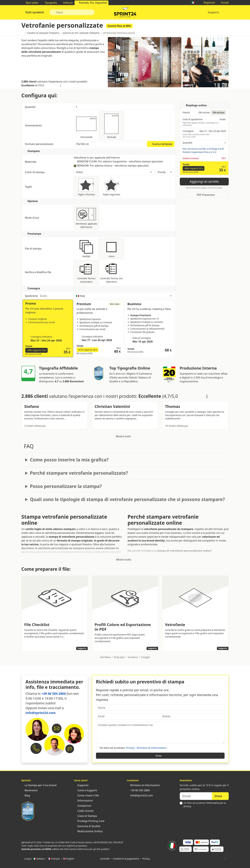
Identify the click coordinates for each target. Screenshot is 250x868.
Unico (111, 248)
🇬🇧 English (69, 859)
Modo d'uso (48, 218)
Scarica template (161, 144)
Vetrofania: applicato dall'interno (86, 218)
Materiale (48, 162)
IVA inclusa (204, 112)
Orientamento (34, 125)
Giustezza (133, 657)
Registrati (208, 3)
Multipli (86, 248)
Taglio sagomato (111, 187)
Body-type (119, 657)
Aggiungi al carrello (204, 181)
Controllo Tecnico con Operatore (111, 272)
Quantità (31, 107)
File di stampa (48, 249)
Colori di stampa (48, 172)
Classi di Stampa (86, 816)
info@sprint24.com (41, 713)
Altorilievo (105, 657)
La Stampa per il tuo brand (39, 785)
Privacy (146, 859)
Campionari (83, 806)
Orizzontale (86, 125)
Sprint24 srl (27, 842)
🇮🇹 (195, 3)
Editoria (66, 3)
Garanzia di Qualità (87, 826)
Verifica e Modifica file (48, 272)
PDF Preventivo (204, 195)
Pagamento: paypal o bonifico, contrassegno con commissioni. (201, 124)
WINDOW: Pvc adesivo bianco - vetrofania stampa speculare (113, 166)
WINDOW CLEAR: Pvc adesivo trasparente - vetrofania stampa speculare (120, 161)
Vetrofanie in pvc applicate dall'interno (97, 158)
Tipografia (49, 3)
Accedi (223, 3)
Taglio (48, 187)
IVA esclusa (218, 112)
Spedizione (48, 296)
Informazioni (84, 801)
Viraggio (146, 657)
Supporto (213, 12)
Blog (26, 795)
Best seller (31, 3)
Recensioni (30, 790)
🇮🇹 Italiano (39, 859)
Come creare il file (87, 795)
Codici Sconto (84, 811)
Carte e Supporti (86, 790)
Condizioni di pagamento (126, 859)
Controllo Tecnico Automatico (86, 272)
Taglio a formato (86, 187)
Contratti (105, 859)
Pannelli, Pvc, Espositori (91, 3)
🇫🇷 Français (54, 859)
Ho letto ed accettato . (205, 805)
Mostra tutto (125, 436)
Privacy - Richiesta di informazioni (146, 748)
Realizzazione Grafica (88, 831)
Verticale (111, 125)
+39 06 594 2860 (54, 694)
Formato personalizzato (40, 144)
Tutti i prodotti (34, 12)
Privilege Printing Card (89, 821)
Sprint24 (125, 13)
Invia (160, 756)
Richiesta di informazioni (143, 785)
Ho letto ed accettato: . (133, 748)
